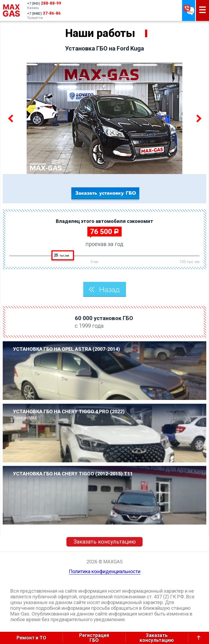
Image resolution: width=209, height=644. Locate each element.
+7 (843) (44, 3)
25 (62, 255)
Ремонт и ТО (31, 638)
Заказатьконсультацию (157, 638)
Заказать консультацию (105, 542)
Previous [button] (11, 118)
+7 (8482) (44, 13)
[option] (104, 118)
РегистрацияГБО (94, 638)
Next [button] (198, 118)
